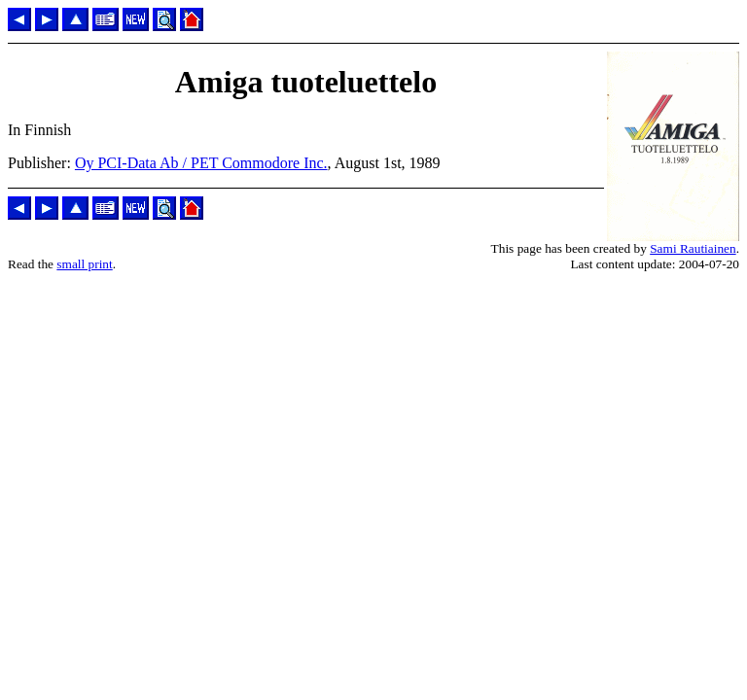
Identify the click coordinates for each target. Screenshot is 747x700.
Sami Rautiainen (693, 248)
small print (84, 264)
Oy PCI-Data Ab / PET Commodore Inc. (201, 163)
